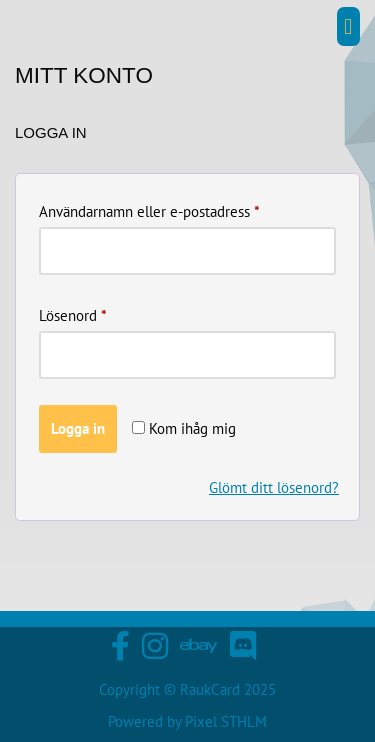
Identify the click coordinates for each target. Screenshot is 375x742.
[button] (348, 26)
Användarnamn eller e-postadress (149, 209)
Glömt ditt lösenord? (274, 487)
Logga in (78, 428)
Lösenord (73, 313)
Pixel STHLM (226, 721)
